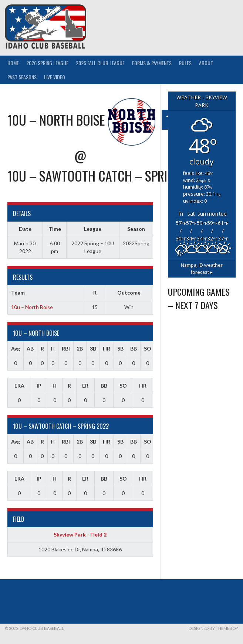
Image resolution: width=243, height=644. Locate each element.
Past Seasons (22, 77)
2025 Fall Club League (100, 63)
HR (107, 348)
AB (30, 348)
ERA (19, 386)
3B (93, 348)
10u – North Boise (32, 307)
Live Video (55, 77)
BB (134, 348)
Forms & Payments (152, 63)
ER (85, 386)
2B (80, 348)
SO (148, 348)
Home (13, 63)
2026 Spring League (47, 63)
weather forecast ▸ (202, 269)
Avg (16, 348)
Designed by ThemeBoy (213, 628)
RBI (66, 348)
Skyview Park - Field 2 (80, 535)
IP (39, 386)
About (206, 63)
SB (120, 348)
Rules (185, 63)
